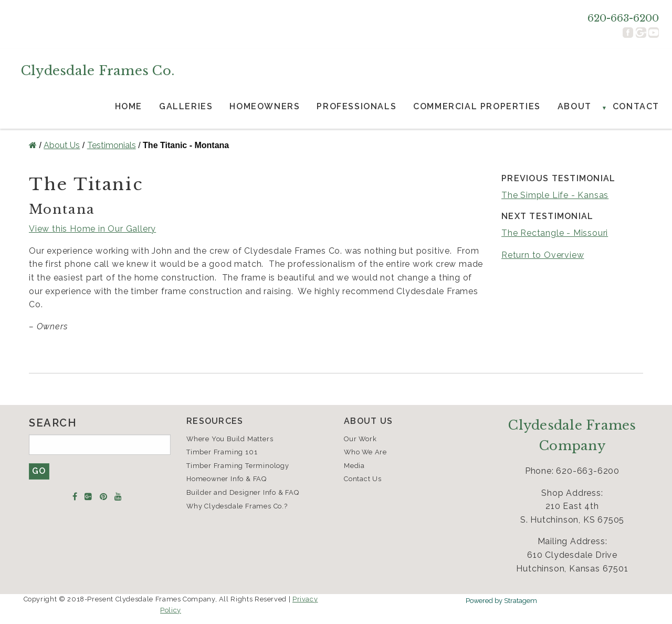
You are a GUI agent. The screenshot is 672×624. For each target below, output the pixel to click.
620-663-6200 (623, 18)
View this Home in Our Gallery (92, 229)
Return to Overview (543, 255)
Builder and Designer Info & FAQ (243, 492)
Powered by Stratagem (501, 601)
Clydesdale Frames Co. (98, 71)
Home (129, 106)
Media (354, 466)
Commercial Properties (477, 106)
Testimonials (112, 145)
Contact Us (363, 479)
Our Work (360, 439)
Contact (636, 106)
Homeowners (265, 106)
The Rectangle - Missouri (555, 233)
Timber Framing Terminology (238, 466)
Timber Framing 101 (222, 452)
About (575, 106)
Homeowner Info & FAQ (227, 479)
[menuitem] (129, 107)
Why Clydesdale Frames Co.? (237, 506)
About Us (62, 145)
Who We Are (365, 452)
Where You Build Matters (230, 439)
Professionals (356, 106)
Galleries (186, 106)
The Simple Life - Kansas (555, 195)
